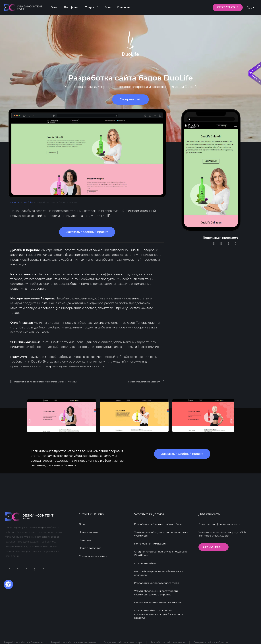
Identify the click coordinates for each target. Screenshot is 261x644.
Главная (15, 202)
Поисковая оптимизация (151, 540)
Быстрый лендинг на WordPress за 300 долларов (160, 571)
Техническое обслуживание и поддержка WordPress (162, 530)
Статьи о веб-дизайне (93, 553)
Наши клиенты (89, 528)
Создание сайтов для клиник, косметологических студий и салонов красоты (159, 613)
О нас (83, 520)
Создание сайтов (145, 561)
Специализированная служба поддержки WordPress (162, 550)
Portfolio (28, 202)
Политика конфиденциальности (220, 520)
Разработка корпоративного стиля (157, 581)
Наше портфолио (90, 545)
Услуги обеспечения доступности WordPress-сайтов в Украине (156, 591)
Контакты (85, 537)
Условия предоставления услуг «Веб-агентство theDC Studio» (223, 530)
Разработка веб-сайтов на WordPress (159, 520)
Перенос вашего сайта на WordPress (158, 601)
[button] (214, 244)
